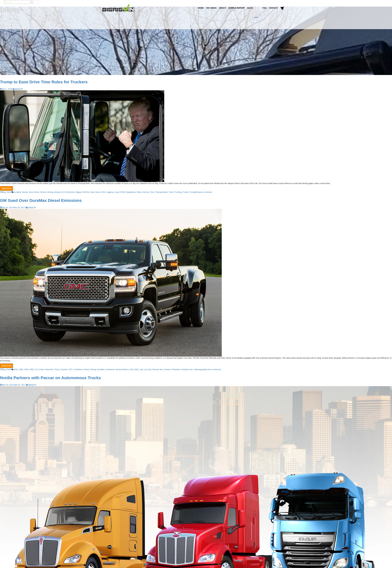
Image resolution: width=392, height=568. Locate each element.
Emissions (110, 369)
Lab (141, 369)
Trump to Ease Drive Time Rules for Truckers (44, 82)
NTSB (122, 192)
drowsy (57, 192)
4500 (26, 369)
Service (146, 192)
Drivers (43, 192)
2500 (16, 369)
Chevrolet (49, 369)
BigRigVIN (18, 89)
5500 (32, 369)
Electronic (70, 192)
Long (116, 192)
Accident (17, 192)
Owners (167, 369)
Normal (155, 369)
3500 (21, 369)
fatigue (78, 192)
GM (131, 369)
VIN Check (211, 8)
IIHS (103, 192)
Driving (50, 192)
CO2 (70, 369)
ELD (63, 192)
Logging (110, 192)
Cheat (41, 369)
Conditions (78, 369)
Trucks (186, 192)
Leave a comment (204, 192)
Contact (274, 8)
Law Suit (148, 369)
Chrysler (64, 369)
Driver (37, 192)
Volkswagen (199, 369)
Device (25, 192)
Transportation (162, 192)
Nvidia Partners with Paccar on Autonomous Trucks (50, 378)
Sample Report (237, 8)
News (256, 17)
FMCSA (86, 192)
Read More (7, 188)
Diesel (86, 369)
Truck (171, 192)
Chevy (57, 369)
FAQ (265, 8)
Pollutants (176, 369)
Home (201, 8)
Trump (192, 192)
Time (152, 192)
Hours (98, 192)
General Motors (122, 369)
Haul (92, 192)
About (222, 8)
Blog (250, 8)
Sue (191, 369)
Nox (161, 369)
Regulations (131, 192)
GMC (136, 369)
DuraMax (101, 369)
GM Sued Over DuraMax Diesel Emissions (41, 200)
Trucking (178, 192)
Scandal (185, 369)
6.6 (36, 369)
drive (31, 192)
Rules (139, 192)
